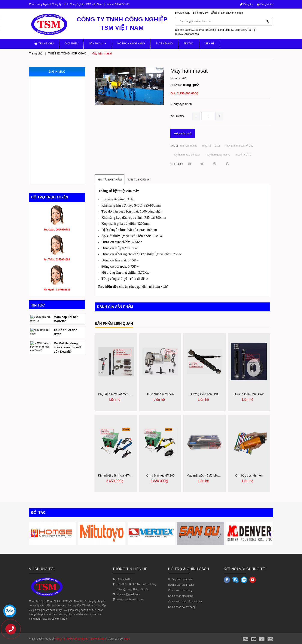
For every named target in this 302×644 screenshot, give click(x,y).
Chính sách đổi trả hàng (182, 607)
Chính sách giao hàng (181, 596)
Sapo (127, 639)
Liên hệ (210, 44)
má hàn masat (188, 146)
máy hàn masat (211, 146)
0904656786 (122, 4)
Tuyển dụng (164, 44)
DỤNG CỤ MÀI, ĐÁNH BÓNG (53, 153)
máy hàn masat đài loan (186, 155)
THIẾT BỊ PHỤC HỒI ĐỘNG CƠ (54, 162)
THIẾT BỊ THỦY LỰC (48, 135)
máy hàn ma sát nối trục (239, 146)
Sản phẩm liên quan (114, 324)
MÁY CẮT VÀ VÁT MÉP (49, 126)
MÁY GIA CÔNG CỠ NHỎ (51, 99)
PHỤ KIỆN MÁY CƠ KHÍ (50, 90)
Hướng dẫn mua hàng (181, 579)
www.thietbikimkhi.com (130, 600)
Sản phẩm (98, 44)
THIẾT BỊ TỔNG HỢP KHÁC (52, 180)
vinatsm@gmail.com (128, 594)
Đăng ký (246, 4)
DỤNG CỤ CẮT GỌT (48, 171)
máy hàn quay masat (218, 155)
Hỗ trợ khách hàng (131, 44)
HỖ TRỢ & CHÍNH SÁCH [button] (189, 569)
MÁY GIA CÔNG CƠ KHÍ (50, 81)
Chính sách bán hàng (180, 590)
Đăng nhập (265, 4)
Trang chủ (44, 44)
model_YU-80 (243, 155)
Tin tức (189, 44)
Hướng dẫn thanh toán (181, 585)
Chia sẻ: (177, 164)
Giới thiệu (71, 44)
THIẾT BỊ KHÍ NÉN (46, 144)
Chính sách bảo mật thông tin (185, 601)
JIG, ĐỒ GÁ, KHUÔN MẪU (51, 108)
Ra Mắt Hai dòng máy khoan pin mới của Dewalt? (68, 373)
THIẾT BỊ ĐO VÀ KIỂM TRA (52, 117)
